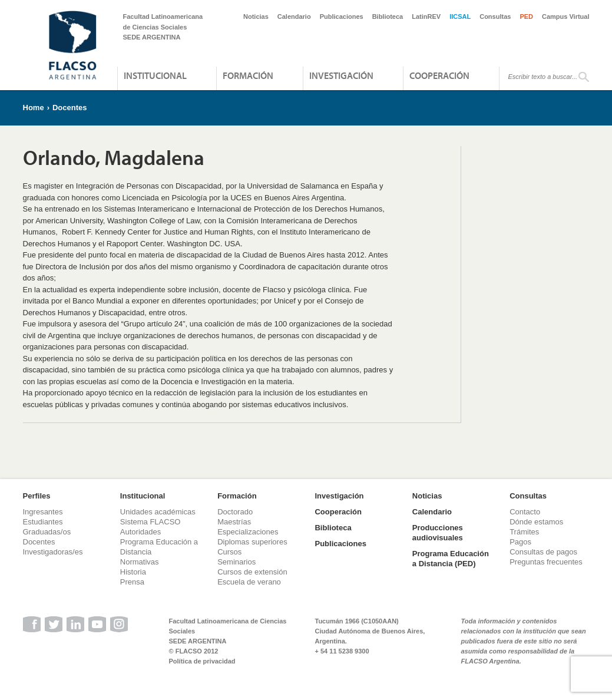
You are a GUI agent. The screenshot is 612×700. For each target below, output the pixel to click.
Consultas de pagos (543, 552)
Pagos (520, 542)
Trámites (524, 532)
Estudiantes (43, 522)
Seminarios (236, 562)
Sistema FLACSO (150, 522)
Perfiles (37, 496)
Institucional (155, 75)
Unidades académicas (158, 512)
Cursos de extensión (252, 572)
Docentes (70, 108)
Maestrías (234, 522)
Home (34, 108)
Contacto (525, 512)
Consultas (495, 16)
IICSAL (460, 16)
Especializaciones (248, 532)
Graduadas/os (47, 532)
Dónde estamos (536, 522)
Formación (248, 75)
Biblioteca (388, 16)
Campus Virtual (566, 16)
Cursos (229, 552)
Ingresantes (43, 512)
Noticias (256, 16)
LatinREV (426, 16)
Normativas (140, 562)
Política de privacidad (202, 661)
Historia (133, 572)
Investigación (341, 75)
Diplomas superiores (252, 542)
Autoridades (140, 532)
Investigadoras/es (53, 552)
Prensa (132, 582)
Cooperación (439, 75)
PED (526, 16)
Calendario (294, 16)
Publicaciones (342, 16)
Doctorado (235, 512)
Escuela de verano (249, 582)
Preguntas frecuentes (546, 562)
